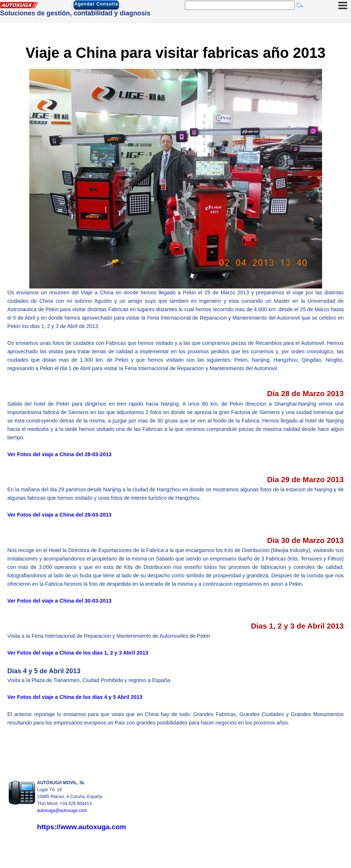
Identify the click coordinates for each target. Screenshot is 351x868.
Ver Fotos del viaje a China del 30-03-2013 (59, 601)
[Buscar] (240, 5)
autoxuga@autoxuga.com (62, 811)
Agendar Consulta (96, 4)
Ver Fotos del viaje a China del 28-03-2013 (59, 454)
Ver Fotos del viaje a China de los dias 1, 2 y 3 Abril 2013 (78, 653)
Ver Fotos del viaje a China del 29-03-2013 (59, 515)
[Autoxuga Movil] (19, 6)
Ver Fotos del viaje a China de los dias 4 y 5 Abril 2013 (75, 697)
